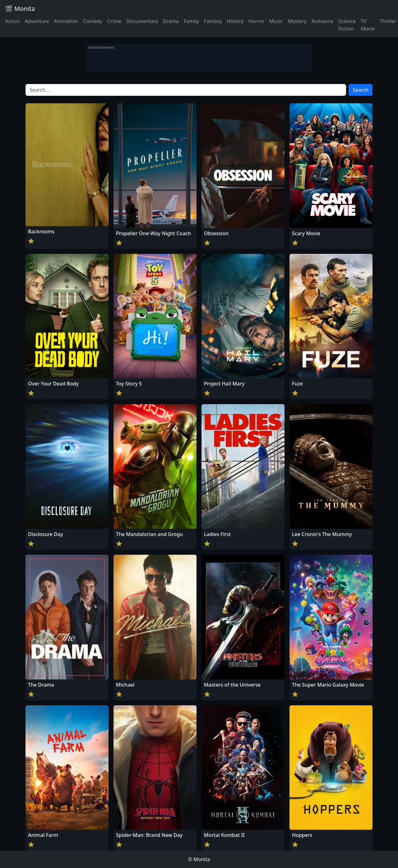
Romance (322, 21)
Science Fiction (347, 25)
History (235, 21)
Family (191, 21)
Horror (256, 21)
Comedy (93, 21)
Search (361, 90)
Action (12, 21)
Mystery (297, 21)
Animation (66, 21)
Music (276, 21)
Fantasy (213, 21)
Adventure (37, 21)
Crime (114, 21)
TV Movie (368, 25)
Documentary (142, 21)
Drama (171, 21)
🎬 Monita (20, 9)
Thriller (388, 21)
